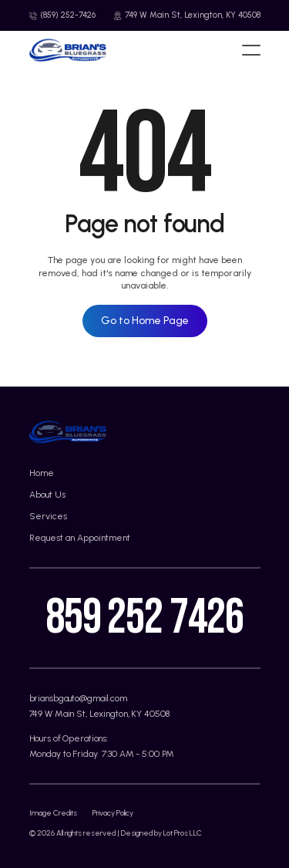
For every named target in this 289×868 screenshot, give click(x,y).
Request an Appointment (80, 538)
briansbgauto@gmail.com (78, 698)
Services (48, 516)
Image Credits (53, 813)
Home (42, 473)
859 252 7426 (144, 618)
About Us (47, 495)
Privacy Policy (113, 813)
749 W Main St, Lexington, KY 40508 (99, 714)
